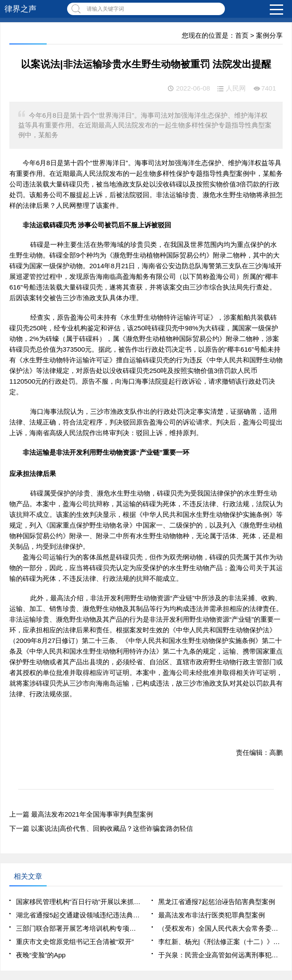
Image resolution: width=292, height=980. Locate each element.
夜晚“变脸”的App (41, 955)
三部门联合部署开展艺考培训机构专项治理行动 (78, 928)
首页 (242, 35)
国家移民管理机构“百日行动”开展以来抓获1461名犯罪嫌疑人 (78, 902)
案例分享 (269, 35)
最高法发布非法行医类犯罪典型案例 (212, 915)
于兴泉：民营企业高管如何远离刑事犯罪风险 (220, 955)
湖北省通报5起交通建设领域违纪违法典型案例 (78, 915)
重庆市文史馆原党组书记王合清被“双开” (75, 942)
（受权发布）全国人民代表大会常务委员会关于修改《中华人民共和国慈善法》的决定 (220, 928)
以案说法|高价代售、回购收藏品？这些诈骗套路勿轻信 (112, 828)
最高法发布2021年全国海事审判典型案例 (92, 814)
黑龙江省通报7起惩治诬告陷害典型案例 (217, 902)
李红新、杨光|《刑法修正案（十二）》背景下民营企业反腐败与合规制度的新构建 (220, 942)
